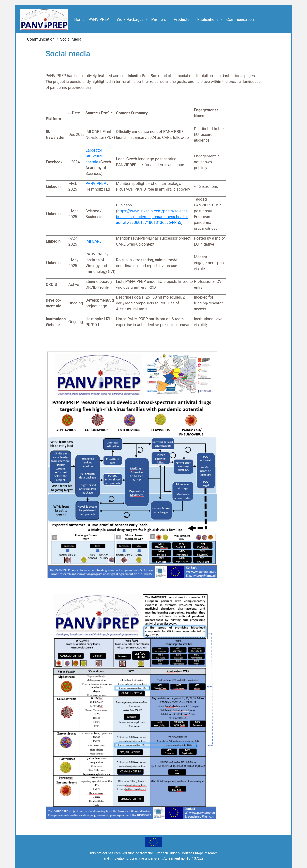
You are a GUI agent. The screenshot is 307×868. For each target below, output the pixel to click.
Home (79, 20)
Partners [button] (159, 20)
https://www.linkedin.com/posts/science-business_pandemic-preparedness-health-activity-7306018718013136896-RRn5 (152, 217)
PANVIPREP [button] (99, 20)
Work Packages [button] (131, 20)
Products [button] (182, 20)
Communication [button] (241, 20)
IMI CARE (93, 241)
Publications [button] (208, 20)
